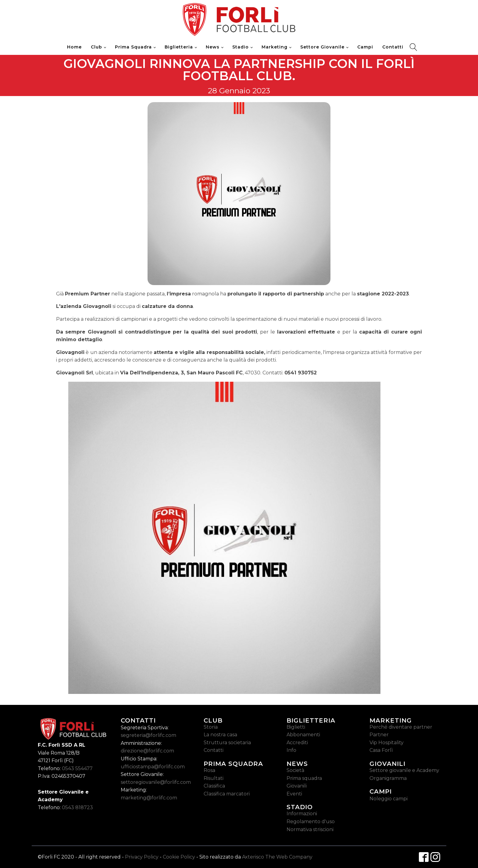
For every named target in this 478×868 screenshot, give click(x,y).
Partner (379, 735)
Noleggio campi (389, 799)
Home (74, 47)
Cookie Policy (179, 857)
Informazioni (302, 814)
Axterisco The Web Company (277, 857)
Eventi (294, 794)
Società (295, 770)
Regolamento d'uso (311, 822)
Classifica (214, 786)
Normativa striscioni (310, 829)
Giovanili (297, 786)
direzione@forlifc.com (147, 751)
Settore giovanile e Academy (404, 770)
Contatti (393, 47)
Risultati (214, 778)
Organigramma (388, 778)
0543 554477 (77, 768)
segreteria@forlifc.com (148, 735)
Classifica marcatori (227, 794)
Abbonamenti (303, 735)
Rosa (209, 770)
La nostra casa (220, 735)
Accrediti (297, 743)
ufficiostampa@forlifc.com (153, 767)
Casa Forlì (381, 750)
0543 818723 (77, 807)
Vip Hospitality (387, 743)
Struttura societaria (227, 743)
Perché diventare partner (401, 727)
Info (291, 750)
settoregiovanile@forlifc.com (156, 782)
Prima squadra (304, 778)
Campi (365, 47)
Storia (211, 727)
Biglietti (296, 727)
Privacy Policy (142, 857)
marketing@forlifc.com (149, 798)
